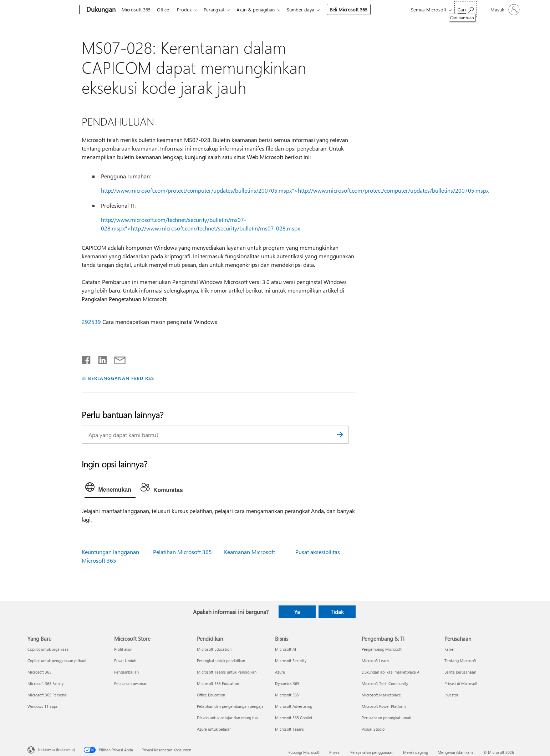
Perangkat (218, 9)
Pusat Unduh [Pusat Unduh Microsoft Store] (125, 661)
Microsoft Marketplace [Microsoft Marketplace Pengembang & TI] (381, 695)
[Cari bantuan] (466, 9)
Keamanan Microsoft (249, 552)
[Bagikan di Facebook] (87, 359)
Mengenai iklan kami (456, 752)
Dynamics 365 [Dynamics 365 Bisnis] (287, 683)
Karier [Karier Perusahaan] (450, 649)
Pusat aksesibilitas (318, 552)
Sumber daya (308, 9)
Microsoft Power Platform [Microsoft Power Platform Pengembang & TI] (384, 706)
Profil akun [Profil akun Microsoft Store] (123, 649)
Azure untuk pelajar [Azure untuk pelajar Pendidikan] (214, 729)
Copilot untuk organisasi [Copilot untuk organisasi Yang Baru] (49, 649)
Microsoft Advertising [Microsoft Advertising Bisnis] (294, 706)
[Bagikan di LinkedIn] (100, 359)
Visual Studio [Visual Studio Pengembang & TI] (373, 729)
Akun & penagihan (261, 9)
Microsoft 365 (136, 9)
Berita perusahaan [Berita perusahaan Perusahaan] (460, 672)
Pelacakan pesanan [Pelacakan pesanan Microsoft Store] (131, 683)
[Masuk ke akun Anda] (504, 10)
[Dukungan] (100, 10)
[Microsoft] (52, 10)
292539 (91, 322)
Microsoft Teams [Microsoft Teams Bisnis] (289, 729)
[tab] (110, 489)
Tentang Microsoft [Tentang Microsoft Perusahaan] (460, 661)
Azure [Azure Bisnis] (280, 672)
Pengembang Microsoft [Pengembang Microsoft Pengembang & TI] (382, 649)
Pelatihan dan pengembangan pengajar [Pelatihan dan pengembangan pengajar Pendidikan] (231, 706)
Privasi (335, 752)
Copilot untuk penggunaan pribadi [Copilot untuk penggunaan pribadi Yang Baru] (57, 661)
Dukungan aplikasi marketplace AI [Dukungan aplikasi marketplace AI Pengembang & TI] (391, 672)
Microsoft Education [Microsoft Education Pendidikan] (214, 649)
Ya (297, 612)
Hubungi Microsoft (304, 752)
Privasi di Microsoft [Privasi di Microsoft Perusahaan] (461, 683)
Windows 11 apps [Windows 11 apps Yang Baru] (43, 706)
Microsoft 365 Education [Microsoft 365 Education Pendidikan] (218, 683)
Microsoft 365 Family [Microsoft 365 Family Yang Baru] (45, 683)
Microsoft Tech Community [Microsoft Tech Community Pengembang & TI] (385, 683)
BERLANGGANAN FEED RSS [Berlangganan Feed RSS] (121, 378)
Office (164, 9)
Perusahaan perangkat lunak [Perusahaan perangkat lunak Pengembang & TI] (386, 718)
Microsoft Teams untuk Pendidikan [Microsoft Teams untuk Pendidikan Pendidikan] (227, 672)
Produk (187, 9)
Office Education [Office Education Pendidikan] (211, 695)
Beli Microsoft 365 (356, 9)
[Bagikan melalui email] (117, 359)
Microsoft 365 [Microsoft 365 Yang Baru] (39, 672)
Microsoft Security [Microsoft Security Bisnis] (291, 661)
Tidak (337, 612)
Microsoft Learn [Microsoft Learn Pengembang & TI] (375, 661)
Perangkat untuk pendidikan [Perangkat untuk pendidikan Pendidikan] (221, 661)
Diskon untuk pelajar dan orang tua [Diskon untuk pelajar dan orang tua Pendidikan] (227, 718)
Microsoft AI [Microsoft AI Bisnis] (286, 649)
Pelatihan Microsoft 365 (182, 552)
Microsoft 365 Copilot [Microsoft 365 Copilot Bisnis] (294, 718)
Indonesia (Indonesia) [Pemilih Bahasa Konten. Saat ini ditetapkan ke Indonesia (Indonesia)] (57, 749)
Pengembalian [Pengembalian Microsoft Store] (126, 672)
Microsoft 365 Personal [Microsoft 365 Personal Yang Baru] (47, 695)
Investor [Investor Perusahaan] (451, 695)
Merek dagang (416, 752)
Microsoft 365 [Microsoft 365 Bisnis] (287, 695)
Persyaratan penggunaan (372, 752)
